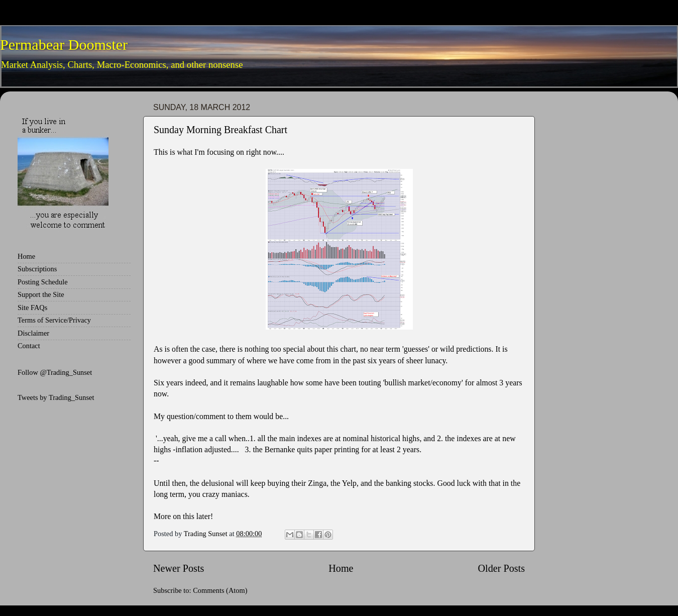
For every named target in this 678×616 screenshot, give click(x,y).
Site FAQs (32, 307)
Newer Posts (179, 568)
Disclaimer (33, 333)
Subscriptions (37, 269)
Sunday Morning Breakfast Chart (220, 130)
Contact (29, 346)
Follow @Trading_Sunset (55, 372)
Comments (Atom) (220, 590)
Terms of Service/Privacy (54, 320)
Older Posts (501, 568)
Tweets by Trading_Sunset (56, 397)
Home (341, 568)
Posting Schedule (43, 282)
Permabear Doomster (64, 44)
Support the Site (41, 294)
